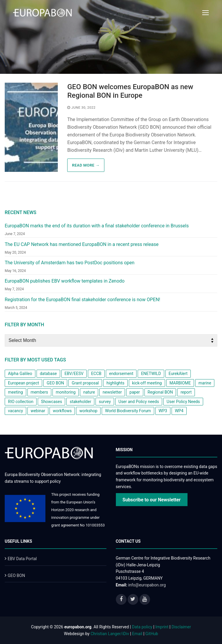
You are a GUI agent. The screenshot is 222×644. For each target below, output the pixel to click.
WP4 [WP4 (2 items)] (179, 411)
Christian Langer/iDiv (110, 634)
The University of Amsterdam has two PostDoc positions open (70, 263)
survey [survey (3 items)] (105, 402)
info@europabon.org (147, 585)
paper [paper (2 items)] (135, 392)
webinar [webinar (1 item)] (38, 411)
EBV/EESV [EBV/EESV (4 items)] (74, 374)
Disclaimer (181, 627)
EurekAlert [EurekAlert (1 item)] (178, 374)
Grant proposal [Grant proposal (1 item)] (85, 383)
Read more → (86, 165)
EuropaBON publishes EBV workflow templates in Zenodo (65, 281)
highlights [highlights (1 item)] (115, 383)
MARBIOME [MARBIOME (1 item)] (180, 383)
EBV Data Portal (22, 559)
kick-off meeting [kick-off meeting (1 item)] (147, 383)
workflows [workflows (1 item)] (62, 411)
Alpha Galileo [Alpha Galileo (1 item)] (20, 374)
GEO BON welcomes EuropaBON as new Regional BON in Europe (130, 91)
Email (137, 634)
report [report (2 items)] (186, 392)
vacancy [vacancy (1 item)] (15, 411)
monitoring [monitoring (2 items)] (66, 392)
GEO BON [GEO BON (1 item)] (55, 383)
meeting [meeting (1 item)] (15, 392)
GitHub (152, 634)
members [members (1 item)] (39, 392)
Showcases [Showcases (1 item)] (51, 402)
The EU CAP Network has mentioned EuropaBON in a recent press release (82, 244)
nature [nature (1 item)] (89, 392)
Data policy (142, 627)
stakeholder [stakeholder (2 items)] (80, 402)
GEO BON (16, 575)
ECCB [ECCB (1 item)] (96, 374)
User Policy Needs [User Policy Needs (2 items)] (183, 402)
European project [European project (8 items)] (23, 383)
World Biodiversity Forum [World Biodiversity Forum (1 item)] (128, 411)
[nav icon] (205, 13)
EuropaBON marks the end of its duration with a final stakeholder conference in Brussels (97, 226)
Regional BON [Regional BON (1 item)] (160, 392)
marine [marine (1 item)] (205, 383)
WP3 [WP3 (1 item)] (163, 411)
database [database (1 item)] (48, 374)
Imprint (162, 627)
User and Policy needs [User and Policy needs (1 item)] (139, 402)
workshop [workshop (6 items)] (88, 411)
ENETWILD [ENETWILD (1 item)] (151, 374)
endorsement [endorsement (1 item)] (121, 374)
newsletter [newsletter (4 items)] (112, 392)
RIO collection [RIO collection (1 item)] (21, 402)
